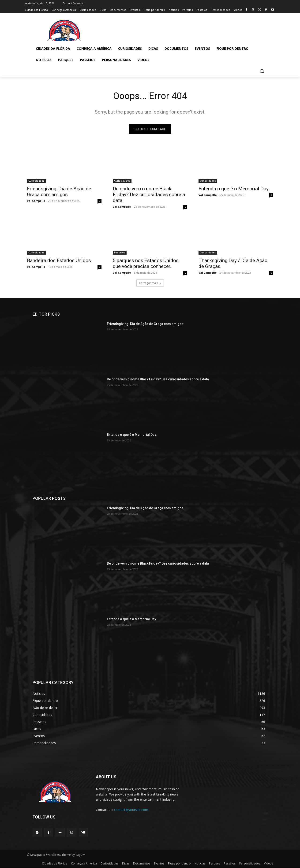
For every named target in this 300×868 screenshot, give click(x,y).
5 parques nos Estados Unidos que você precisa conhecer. (146, 264)
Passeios (120, 253)
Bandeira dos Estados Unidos (59, 261)
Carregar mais (150, 283)
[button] (262, 71)
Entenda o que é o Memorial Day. (234, 189)
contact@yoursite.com (131, 810)
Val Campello (36, 201)
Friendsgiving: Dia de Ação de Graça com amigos (59, 192)
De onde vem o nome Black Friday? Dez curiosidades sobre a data (149, 195)
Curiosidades (36, 181)
